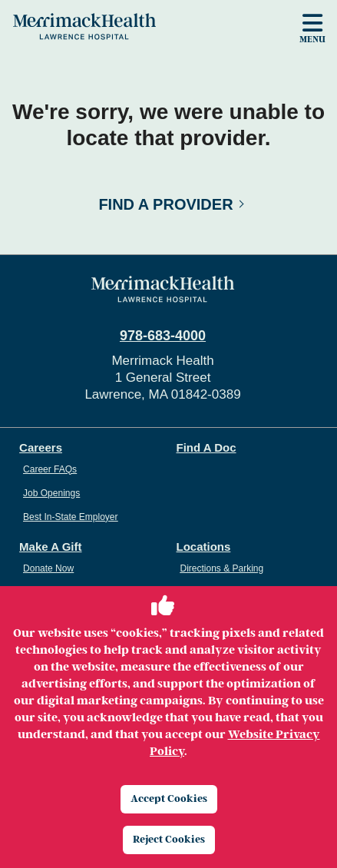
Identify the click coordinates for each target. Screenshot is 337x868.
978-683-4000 (163, 336)
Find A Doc (206, 447)
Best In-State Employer (70, 517)
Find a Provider (165, 204)
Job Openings (51, 493)
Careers (41, 447)
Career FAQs (50, 469)
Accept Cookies (169, 798)
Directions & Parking (222, 568)
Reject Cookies (169, 839)
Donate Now (48, 568)
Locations (204, 547)
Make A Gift (50, 547)
